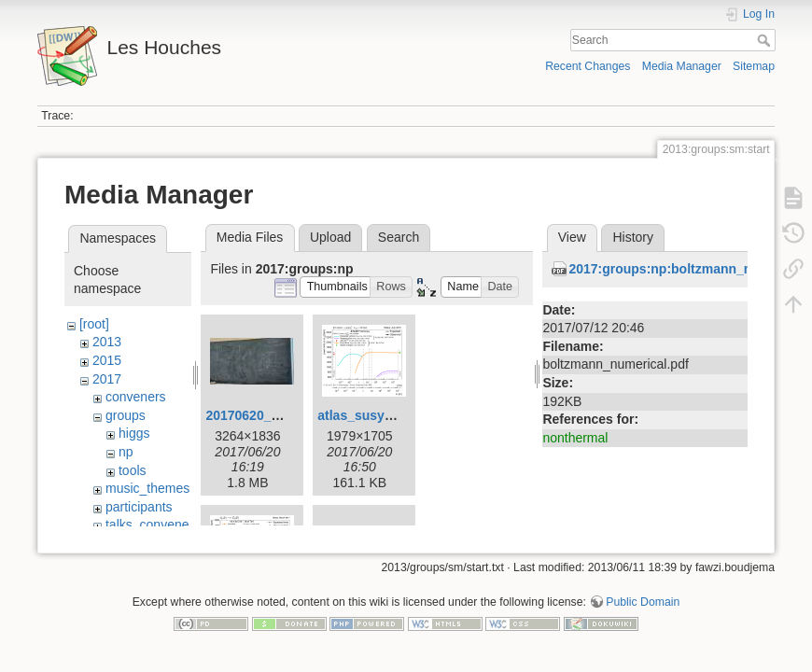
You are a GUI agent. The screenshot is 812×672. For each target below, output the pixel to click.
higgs (134, 433)
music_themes (147, 488)
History (633, 237)
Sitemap (754, 66)
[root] (94, 324)
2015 (107, 360)
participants (139, 507)
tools (133, 470)
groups (126, 415)
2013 (107, 342)
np (126, 452)
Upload (330, 237)
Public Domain (643, 610)
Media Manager (682, 66)
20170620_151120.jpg (272, 415)
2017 (107, 379)
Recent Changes (588, 66)
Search (766, 40)
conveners (136, 397)
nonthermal (575, 438)
